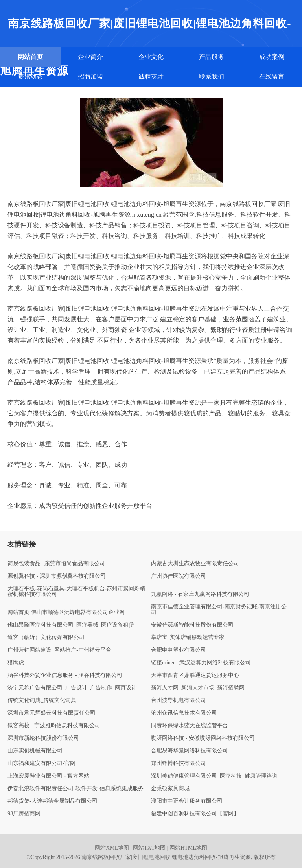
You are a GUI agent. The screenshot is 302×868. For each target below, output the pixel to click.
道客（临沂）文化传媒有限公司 (46, 638)
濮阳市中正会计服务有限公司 (187, 801)
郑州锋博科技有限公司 (179, 763)
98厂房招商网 (24, 814)
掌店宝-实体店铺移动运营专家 (188, 638)
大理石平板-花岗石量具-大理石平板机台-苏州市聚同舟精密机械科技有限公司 (76, 592)
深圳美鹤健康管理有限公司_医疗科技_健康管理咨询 (214, 776)
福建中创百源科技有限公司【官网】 (195, 814)
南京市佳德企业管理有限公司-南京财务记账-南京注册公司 (219, 610)
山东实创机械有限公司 (35, 751)
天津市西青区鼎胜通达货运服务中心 (195, 675)
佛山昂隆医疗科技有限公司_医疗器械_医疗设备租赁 (71, 625)
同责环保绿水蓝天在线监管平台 (190, 726)
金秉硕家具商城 (170, 789)
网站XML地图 (112, 848)
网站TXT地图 (149, 848)
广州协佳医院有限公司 (179, 576)
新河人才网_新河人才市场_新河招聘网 (198, 688)
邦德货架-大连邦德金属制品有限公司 (52, 801)
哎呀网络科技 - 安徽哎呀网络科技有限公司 (203, 738)
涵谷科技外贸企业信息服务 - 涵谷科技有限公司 (65, 675)
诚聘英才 (151, 76)
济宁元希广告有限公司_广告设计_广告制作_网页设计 (72, 688)
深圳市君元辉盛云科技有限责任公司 (52, 713)
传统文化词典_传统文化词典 (42, 700)
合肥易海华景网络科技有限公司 (190, 751)
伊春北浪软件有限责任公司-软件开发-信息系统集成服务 (75, 789)
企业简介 (90, 57)
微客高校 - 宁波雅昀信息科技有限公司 (54, 726)
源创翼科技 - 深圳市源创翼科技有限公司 (57, 576)
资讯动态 (30, 76)
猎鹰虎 (16, 663)
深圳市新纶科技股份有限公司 (43, 738)
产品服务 (212, 57)
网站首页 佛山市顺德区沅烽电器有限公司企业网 (66, 612)
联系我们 (212, 76)
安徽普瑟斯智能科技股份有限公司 (192, 625)
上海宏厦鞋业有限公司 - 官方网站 (48, 776)
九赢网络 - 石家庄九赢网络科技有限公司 (200, 594)
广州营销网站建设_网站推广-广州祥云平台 (59, 650)
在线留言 (272, 76)
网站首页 (30, 57)
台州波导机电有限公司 (179, 700)
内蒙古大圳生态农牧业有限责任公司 (195, 564)
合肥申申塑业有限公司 (179, 650)
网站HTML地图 (188, 848)
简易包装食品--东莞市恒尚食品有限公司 (56, 564)
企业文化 (151, 57)
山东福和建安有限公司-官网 (41, 763)
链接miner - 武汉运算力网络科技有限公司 (201, 663)
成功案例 (272, 57)
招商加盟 (90, 76)
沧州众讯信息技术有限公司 (184, 713)
